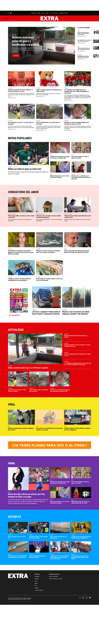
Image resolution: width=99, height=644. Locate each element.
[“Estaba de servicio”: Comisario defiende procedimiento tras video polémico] (21, 268)
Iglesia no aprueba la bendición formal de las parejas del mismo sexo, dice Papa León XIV (77, 252)
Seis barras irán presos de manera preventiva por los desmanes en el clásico (80, 557)
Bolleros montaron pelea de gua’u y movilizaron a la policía (26, 41)
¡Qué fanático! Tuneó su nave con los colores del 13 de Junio (85, 41)
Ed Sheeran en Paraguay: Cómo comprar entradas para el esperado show (60, 157)
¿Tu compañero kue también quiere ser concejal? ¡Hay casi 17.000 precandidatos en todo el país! (77, 91)
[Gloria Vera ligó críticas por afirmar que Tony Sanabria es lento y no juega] (28, 479)
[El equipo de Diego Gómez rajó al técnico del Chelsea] (39, 547)
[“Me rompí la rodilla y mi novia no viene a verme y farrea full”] (21, 205)
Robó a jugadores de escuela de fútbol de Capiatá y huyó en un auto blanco (18, 557)
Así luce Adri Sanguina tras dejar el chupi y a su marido (80, 157)
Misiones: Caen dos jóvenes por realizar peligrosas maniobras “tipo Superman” (76, 313)
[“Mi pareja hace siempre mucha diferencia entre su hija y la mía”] (78, 205)
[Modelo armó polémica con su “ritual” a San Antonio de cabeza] (60, 167)
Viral (51, 13)
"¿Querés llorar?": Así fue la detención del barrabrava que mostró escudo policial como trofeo (60, 557)
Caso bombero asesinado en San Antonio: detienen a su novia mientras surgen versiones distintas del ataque (21, 252)
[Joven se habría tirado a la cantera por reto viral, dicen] (50, 111)
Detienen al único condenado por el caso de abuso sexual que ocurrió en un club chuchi (81, 177)
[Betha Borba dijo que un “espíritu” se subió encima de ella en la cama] (81, 493)
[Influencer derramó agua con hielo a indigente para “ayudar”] (21, 417)
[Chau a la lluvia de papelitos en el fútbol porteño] (60, 528)
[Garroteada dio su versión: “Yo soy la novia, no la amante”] (21, 111)
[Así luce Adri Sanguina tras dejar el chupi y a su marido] (81, 148)
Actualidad (33, 13)
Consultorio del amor (63, 13)
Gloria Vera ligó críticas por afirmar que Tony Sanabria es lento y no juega (84, 34)
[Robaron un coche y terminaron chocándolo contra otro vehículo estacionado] (50, 240)
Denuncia (56, 13)
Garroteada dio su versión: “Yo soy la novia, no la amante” (17, 391)
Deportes (39, 13)
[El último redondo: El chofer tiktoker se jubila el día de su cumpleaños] (78, 417)
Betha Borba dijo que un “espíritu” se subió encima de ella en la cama (80, 502)
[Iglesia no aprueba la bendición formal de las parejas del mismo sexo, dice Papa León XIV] (78, 240)
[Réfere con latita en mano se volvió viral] (28, 153)
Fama (43, 13)
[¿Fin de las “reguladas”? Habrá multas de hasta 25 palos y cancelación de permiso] (47, 297)
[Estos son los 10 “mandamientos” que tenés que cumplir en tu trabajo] (50, 417)
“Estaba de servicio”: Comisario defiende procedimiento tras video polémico (19, 279)
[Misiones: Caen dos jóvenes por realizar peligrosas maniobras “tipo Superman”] (77, 297)
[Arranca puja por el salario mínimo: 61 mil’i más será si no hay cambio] (50, 268)
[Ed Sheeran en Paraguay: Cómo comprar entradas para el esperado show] (60, 148)
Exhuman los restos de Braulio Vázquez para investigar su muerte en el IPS (77, 123)
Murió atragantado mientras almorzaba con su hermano (83, 57)
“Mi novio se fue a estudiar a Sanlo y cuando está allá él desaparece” (48, 217)
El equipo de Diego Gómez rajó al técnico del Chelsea (37, 557)
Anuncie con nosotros (54, 574)
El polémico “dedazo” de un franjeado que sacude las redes (38, 537)
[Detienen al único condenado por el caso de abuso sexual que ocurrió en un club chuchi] (81, 167)
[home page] (49, 18)
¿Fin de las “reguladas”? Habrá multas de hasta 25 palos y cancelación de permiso (46, 313)
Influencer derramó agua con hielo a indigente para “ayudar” (84, 49)
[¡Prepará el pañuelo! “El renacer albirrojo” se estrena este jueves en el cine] (21, 79)
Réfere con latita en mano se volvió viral (25, 169)
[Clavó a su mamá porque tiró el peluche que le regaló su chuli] (50, 79)
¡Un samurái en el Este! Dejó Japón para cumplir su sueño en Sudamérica (81, 537)
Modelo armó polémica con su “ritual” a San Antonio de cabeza (60, 177)
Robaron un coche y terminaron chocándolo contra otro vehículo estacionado (48, 252)
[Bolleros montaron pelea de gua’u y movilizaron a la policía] (35, 349)
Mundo (47, 13)
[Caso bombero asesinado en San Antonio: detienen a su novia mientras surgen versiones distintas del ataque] (21, 240)
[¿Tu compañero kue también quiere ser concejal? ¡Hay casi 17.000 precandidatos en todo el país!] (78, 79)
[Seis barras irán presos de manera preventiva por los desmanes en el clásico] (81, 547)
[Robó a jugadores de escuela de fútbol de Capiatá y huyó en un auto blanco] (18, 547)
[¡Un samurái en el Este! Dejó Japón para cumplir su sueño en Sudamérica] (81, 528)
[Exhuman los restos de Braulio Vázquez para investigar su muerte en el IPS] (78, 111)
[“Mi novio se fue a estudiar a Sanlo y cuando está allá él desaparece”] (50, 205)
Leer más (16, 56)
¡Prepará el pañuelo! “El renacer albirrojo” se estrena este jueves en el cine (20, 91)
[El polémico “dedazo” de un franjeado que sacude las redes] (39, 528)
